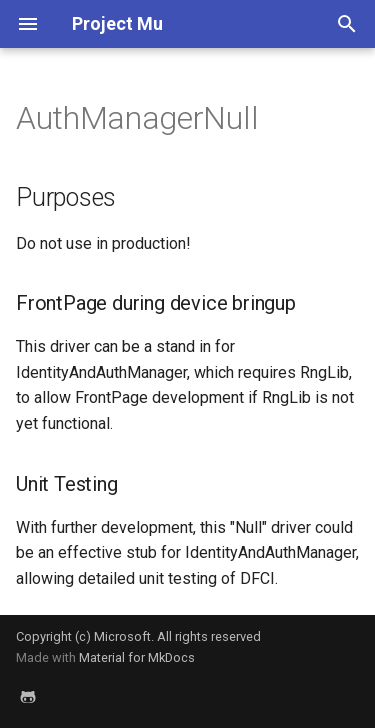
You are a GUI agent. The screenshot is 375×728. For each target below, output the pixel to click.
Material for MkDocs (137, 657)
